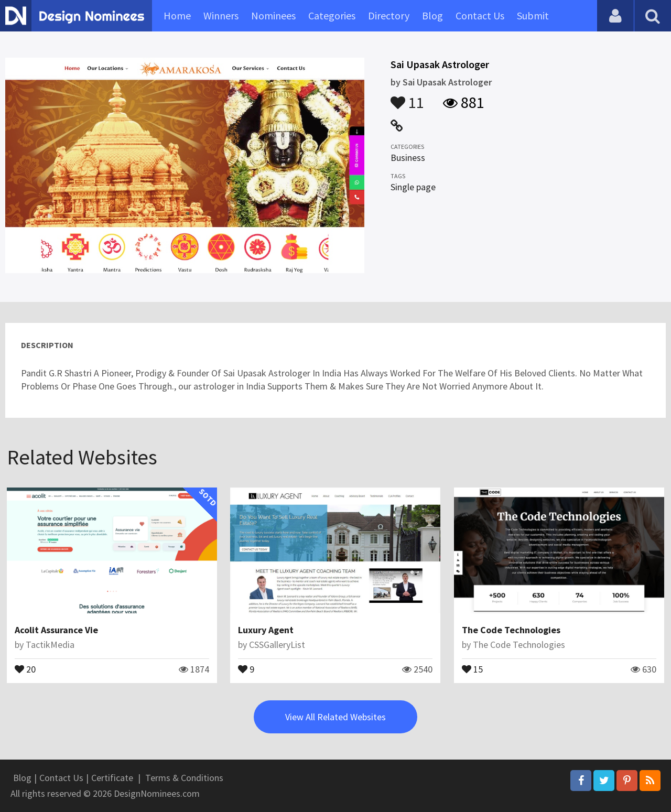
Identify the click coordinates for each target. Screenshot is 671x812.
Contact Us (480, 15)
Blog (432, 15)
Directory (389, 15)
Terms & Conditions (184, 778)
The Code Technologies (511, 630)
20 (25, 668)
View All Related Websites (335, 717)
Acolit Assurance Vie (56, 630)
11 (407, 98)
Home (177, 15)
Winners (221, 15)
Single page (413, 187)
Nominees (273, 15)
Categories (332, 15)
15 (472, 668)
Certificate (112, 778)
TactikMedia (50, 645)
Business (408, 158)
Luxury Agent (266, 630)
